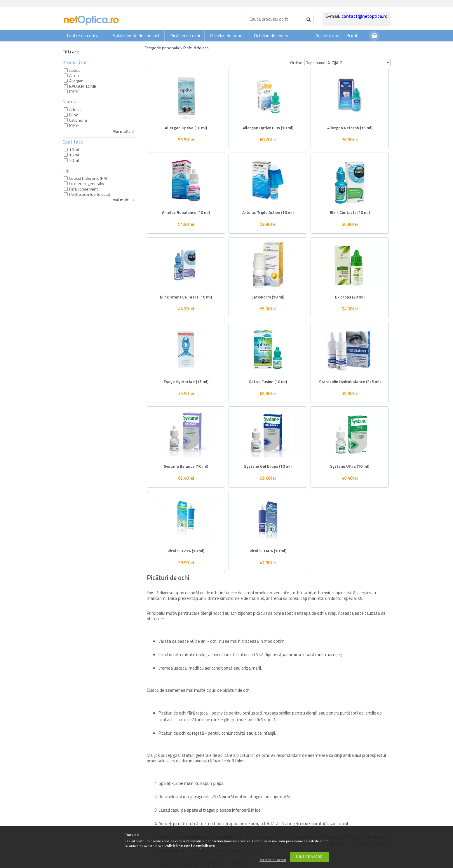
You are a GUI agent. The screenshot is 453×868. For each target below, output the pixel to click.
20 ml (74, 160)
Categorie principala (162, 48)
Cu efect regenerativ (87, 183)
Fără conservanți (84, 189)
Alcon (74, 75)
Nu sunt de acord (273, 860)
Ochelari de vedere (272, 36)
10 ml (74, 150)
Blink (74, 115)
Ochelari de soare (227, 36)
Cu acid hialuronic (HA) (88, 178)
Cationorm (78, 120)
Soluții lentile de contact (136, 36)
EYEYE (74, 91)
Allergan (76, 81)
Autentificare (328, 35)
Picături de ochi (185, 36)
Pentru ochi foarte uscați (90, 194)
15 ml (74, 155)
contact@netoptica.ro (365, 16)
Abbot (74, 70)
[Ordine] (347, 63)
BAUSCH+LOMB (83, 86)
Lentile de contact (85, 36)
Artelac (75, 109)
